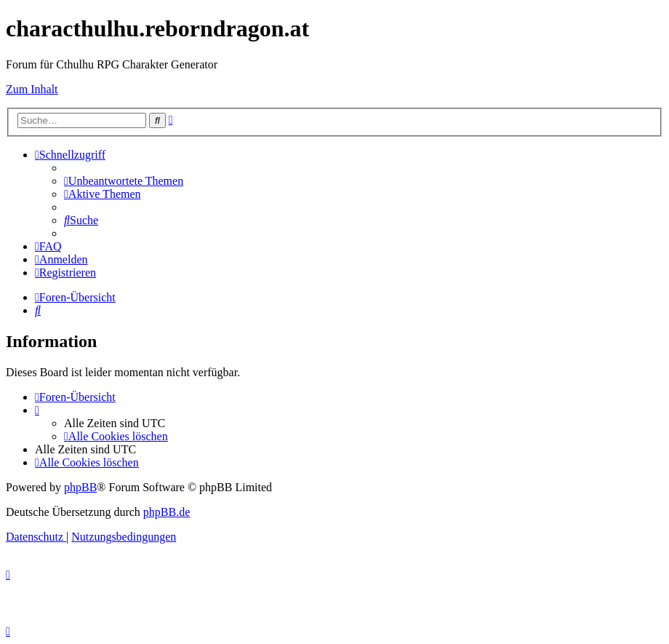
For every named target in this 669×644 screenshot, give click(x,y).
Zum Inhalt (32, 89)
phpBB (80, 487)
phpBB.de (167, 512)
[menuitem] (124, 181)
